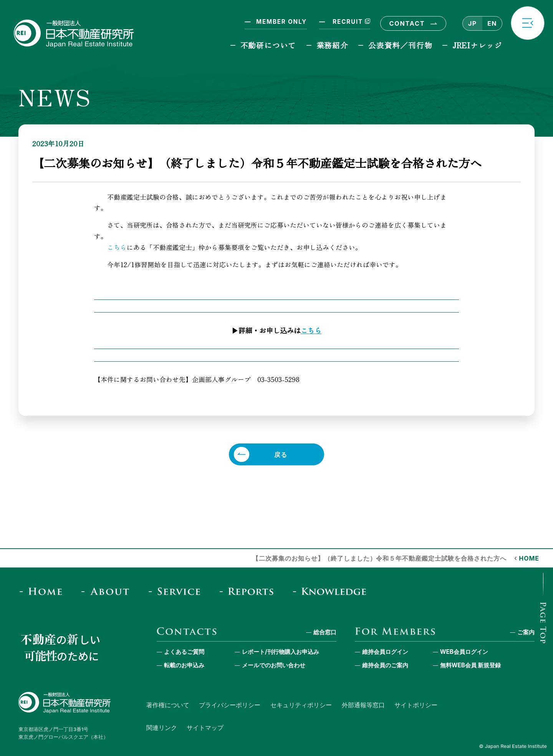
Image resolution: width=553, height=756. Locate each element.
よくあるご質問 (184, 652)
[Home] (43, 591)
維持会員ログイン (385, 652)
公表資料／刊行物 (400, 45)
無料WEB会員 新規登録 (471, 665)
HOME (529, 558)
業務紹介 (332, 45)
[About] (108, 591)
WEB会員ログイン (464, 652)
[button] (528, 23)
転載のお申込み (184, 665)
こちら (117, 247)
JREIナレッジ (477, 45)
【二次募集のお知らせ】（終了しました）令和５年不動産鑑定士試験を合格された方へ (379, 558)
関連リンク (162, 728)
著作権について (168, 705)
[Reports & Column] (249, 591)
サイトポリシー (416, 705)
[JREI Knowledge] (332, 591)
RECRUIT (351, 22)
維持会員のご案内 (385, 665)
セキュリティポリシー (301, 705)
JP (472, 23)
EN (492, 23)
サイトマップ (205, 728)
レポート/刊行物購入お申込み (281, 652)
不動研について (268, 45)
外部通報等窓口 (363, 705)
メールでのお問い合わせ (274, 665)
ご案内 (526, 632)
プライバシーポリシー (230, 705)
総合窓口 (325, 632)
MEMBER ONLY (281, 22)
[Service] (177, 591)
